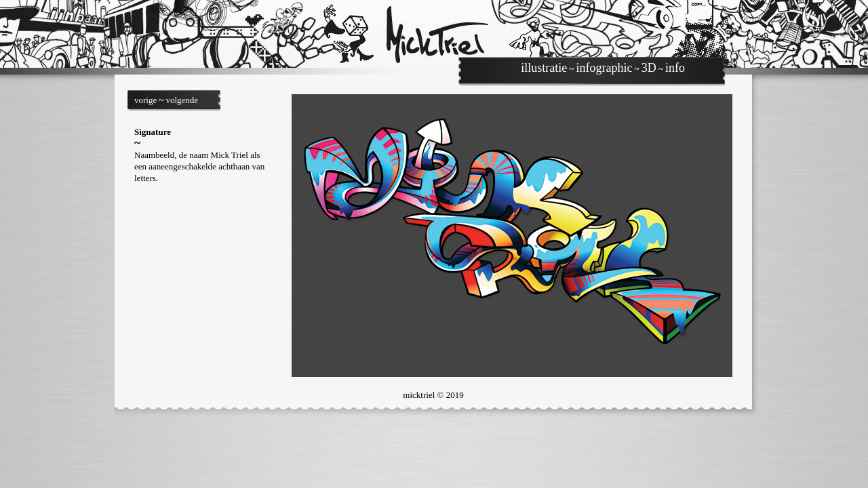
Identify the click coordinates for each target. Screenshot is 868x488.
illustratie (544, 68)
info (675, 68)
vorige (145, 100)
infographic (605, 68)
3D (649, 68)
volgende (182, 100)
